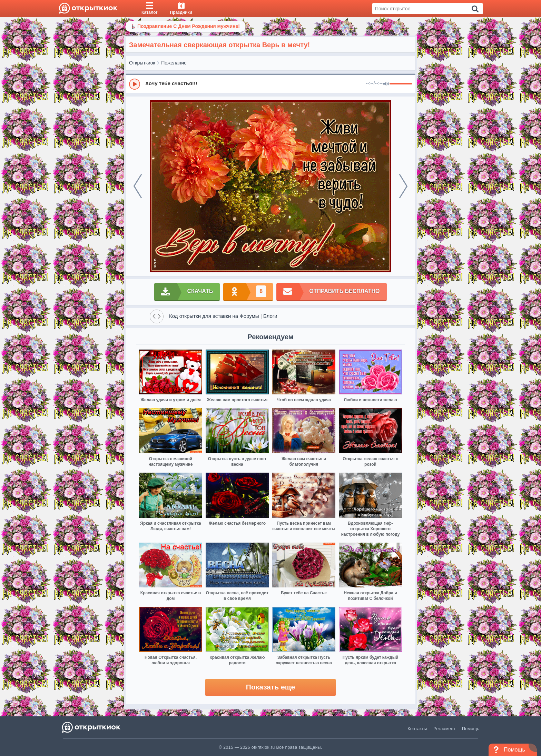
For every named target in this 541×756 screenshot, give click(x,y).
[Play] (135, 84)
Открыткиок (142, 63)
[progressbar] (401, 84)
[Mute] (386, 84)
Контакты (417, 729)
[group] (270, 84)
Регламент (444, 729)
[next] (403, 186)
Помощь (471, 729)
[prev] (138, 186)
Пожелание (174, 63)
